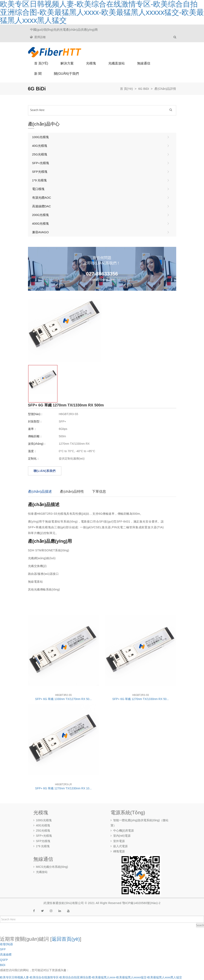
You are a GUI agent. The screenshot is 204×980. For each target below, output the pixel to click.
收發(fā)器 (6, 944)
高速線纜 (6, 954)
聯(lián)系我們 (45, 471)
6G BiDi (144, 89)
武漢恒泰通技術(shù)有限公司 (64, 903)
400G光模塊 (41, 223)
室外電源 (118, 841)
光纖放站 (40, 872)
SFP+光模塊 (41, 163)
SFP (3, 949)
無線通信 (144, 63)
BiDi (3, 965)
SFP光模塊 (40, 172)
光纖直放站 (117, 63)
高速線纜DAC (42, 206)
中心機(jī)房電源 (122, 831)
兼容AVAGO (40, 232)
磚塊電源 (118, 851)
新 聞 (38, 74)
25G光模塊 (40, 154)
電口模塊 (38, 189)
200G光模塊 (41, 215)
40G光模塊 (40, 146)
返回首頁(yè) (66, 939)
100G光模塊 (41, 137)
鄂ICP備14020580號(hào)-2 (141, 903)
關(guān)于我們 (66, 74)
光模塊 (91, 63)
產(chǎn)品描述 (40, 492)
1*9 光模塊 (40, 180)
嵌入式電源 (119, 846)
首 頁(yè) (41, 63)
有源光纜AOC (42, 198)
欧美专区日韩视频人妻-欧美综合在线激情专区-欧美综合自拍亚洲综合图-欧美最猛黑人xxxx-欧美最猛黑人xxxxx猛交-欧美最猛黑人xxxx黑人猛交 (91, 977)
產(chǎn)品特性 (72, 492)
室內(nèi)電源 (121, 836)
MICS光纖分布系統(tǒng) (51, 867)
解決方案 (67, 63)
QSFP (4, 960)
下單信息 (99, 492)
